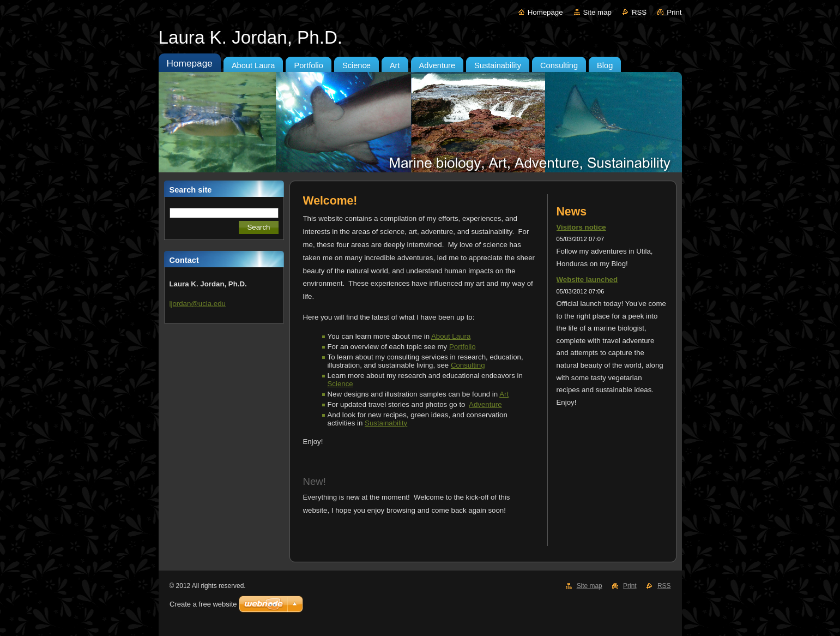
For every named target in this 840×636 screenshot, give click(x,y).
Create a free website (203, 604)
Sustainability (386, 423)
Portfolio (463, 347)
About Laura (451, 336)
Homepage (545, 12)
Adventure (485, 404)
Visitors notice (581, 227)
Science (340, 384)
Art (504, 394)
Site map (597, 12)
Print (674, 12)
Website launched (587, 280)
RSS (639, 12)
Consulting (468, 365)
